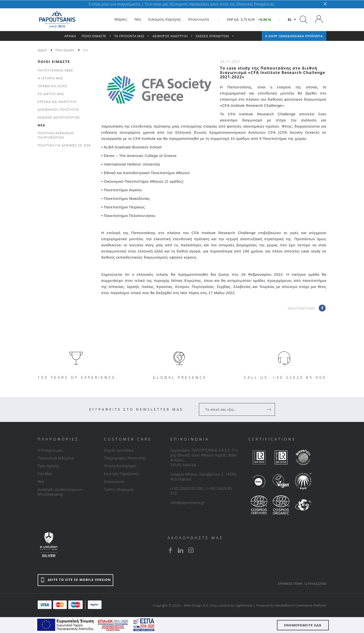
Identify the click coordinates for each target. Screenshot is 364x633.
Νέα (41, 482)
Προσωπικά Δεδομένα (56, 458)
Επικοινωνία (114, 482)
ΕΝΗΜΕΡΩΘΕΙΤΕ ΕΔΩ (303, 625)
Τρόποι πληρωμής (119, 489)
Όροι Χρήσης (49, 466)
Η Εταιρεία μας (50, 450)
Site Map (45, 474)
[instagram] (191, 550)
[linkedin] (181, 550)
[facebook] (170, 550)
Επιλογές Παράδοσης (122, 474)
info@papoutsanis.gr (188, 503)
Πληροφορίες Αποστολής (125, 458)
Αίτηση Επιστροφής (120, 466)
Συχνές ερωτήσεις (119, 450)
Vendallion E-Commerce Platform (301, 605)
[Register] (269, 409)
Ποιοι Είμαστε (54, 61)
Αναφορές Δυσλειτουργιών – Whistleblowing (61, 492)
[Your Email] (233, 409)
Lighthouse (244, 605)
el (290, 19)
